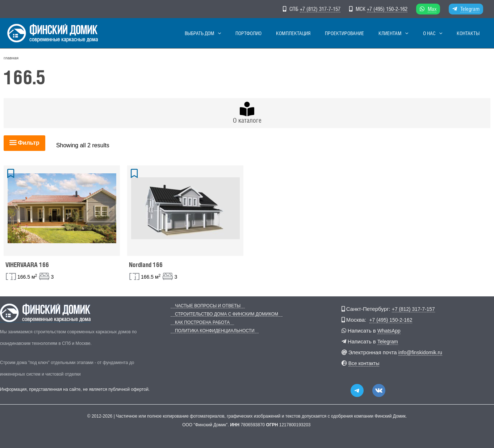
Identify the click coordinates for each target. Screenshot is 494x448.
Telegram (470, 9)
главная (11, 58)
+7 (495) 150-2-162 (387, 9)
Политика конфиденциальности (210, 331)
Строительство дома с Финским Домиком (222, 314)
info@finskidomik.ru (422, 352)
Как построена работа (198, 323)
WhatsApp (390, 331)
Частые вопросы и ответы (203, 306)
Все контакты (365, 363)
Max (432, 9)
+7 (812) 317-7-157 (320, 9)
